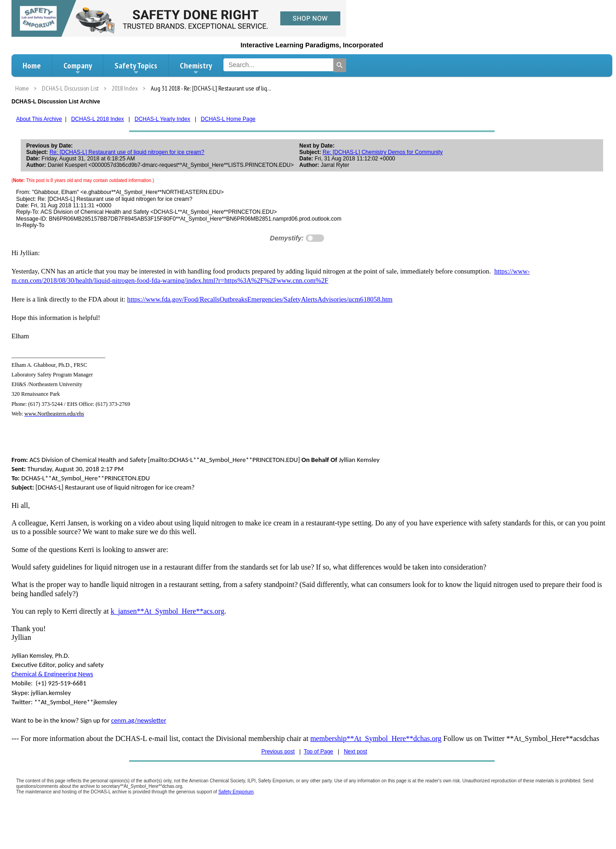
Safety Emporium (236, 792)
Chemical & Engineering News (52, 674)
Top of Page (319, 752)
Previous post (278, 752)
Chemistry (196, 68)
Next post (356, 752)
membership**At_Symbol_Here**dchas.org (376, 738)
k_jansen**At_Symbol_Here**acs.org (168, 611)
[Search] (340, 65)
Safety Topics (136, 68)
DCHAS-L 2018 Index (98, 119)
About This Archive (39, 119)
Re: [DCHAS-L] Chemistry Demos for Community (383, 152)
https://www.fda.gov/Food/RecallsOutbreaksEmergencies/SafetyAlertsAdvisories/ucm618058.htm (260, 299)
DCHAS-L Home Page (228, 119)
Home (32, 66)
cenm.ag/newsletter (139, 720)
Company (78, 68)
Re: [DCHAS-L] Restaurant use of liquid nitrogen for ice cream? (127, 152)
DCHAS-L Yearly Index (163, 119)
